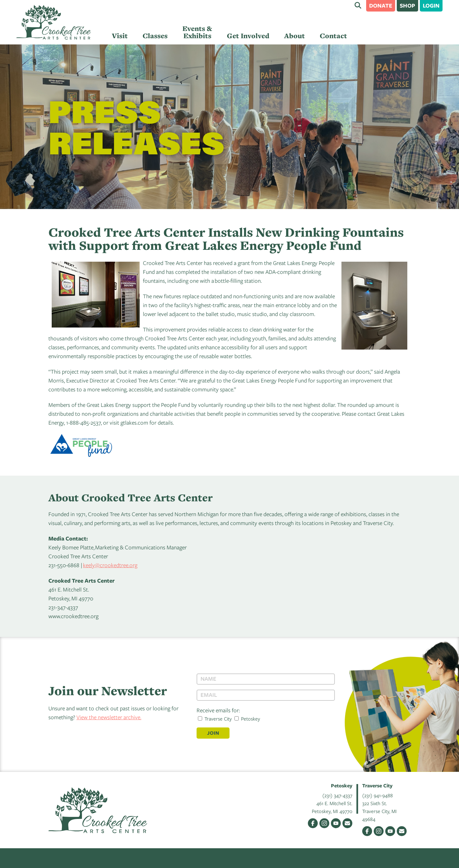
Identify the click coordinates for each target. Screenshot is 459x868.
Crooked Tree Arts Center (54, 22)
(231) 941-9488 (378, 795)
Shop (407, 5)
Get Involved (248, 36)
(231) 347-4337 (337, 795)
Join (213, 733)
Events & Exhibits (197, 32)
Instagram (324, 823)
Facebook (313, 823)
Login (431, 5)
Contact (333, 36)
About (295, 36)
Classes (155, 36)
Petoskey (247, 719)
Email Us (347, 823)
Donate (381, 5)
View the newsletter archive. (109, 717)
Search (358, 5)
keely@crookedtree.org (110, 565)
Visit (120, 36)
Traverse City (215, 719)
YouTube (336, 823)
